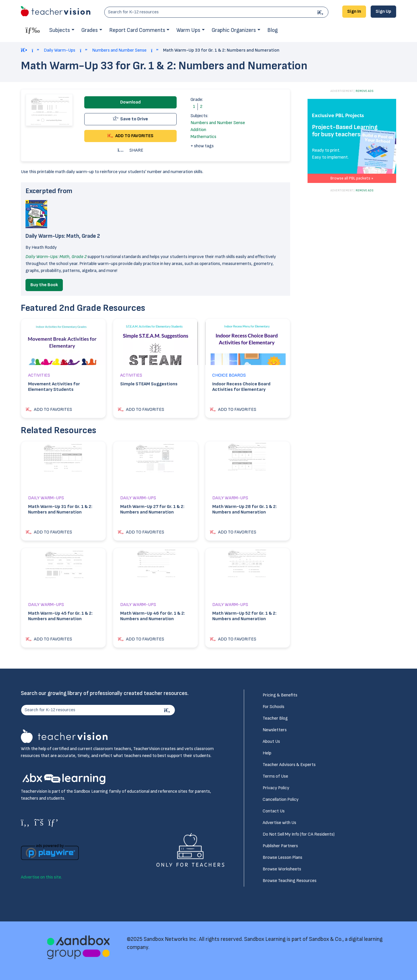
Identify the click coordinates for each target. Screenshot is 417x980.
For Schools (274, 707)
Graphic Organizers (234, 30)
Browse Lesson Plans (282, 857)
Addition (198, 130)
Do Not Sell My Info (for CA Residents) (299, 834)
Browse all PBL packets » (352, 178)
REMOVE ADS (364, 91)
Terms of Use (275, 776)
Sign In (354, 11)
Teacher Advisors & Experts (289, 765)
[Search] (321, 12)
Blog (272, 30)
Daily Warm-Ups (60, 50)
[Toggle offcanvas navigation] (33, 30)
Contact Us (274, 811)
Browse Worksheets (282, 869)
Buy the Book (44, 285)
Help (267, 753)
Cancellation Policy (281, 800)
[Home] (24, 51)
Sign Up (383, 11)
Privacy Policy (276, 788)
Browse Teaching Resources (290, 881)
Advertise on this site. (41, 877)
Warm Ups (188, 30)
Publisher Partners (280, 846)
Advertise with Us (279, 823)
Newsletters (275, 730)
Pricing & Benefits (280, 695)
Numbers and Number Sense (119, 50)
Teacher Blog (275, 718)
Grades (90, 30)
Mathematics (203, 137)
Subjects (60, 30)
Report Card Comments (137, 30)
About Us (271, 742)
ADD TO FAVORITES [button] (131, 136)
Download (130, 102)
